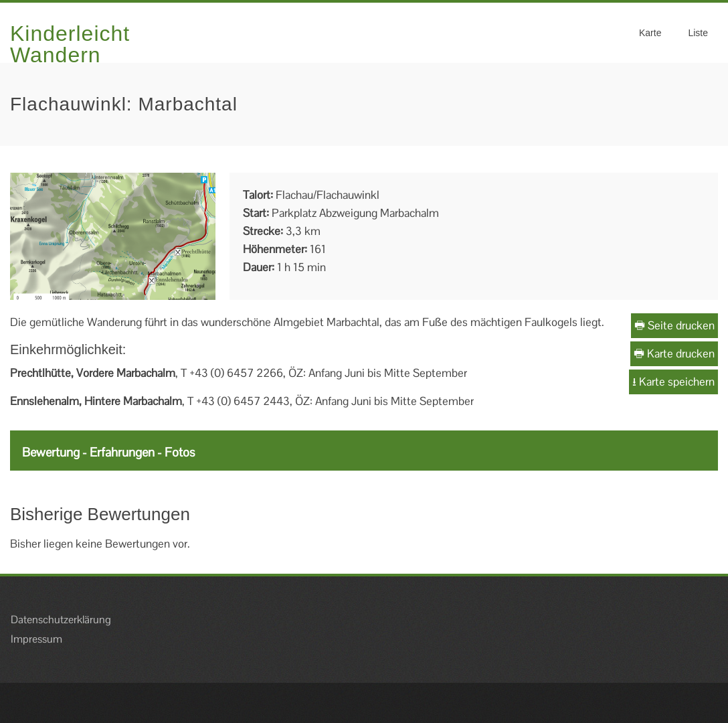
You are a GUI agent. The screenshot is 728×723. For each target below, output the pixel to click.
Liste (698, 33)
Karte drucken (674, 353)
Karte (650, 33)
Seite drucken (674, 325)
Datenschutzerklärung (61, 620)
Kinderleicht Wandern (70, 44)
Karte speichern (673, 382)
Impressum (36, 639)
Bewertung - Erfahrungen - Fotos (108, 452)
